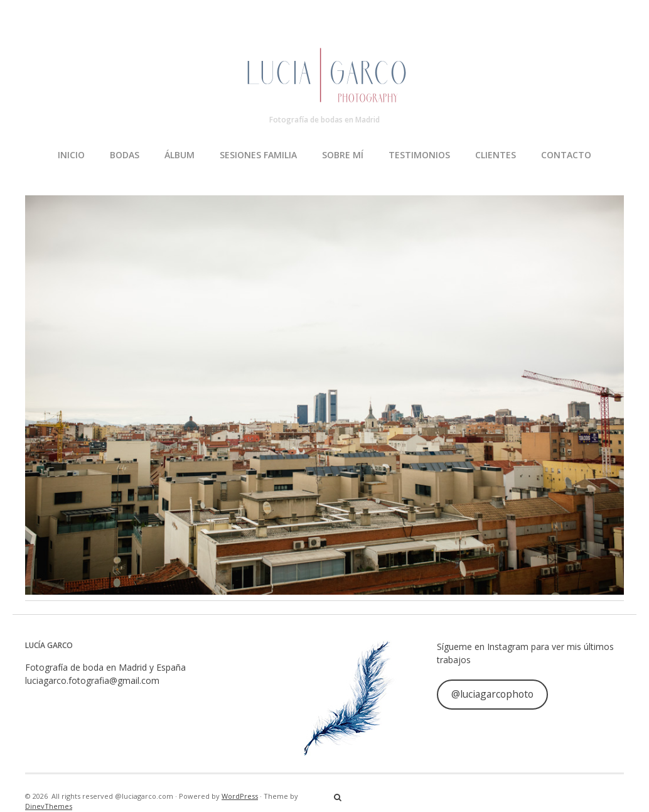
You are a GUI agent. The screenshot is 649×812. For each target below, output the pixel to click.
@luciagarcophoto (492, 694)
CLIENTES (496, 155)
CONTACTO (566, 155)
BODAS (125, 155)
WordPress (240, 796)
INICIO (71, 155)
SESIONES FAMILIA (258, 155)
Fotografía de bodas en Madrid (324, 120)
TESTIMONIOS (419, 155)
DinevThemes (49, 806)
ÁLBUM (180, 155)
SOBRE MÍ (343, 155)
